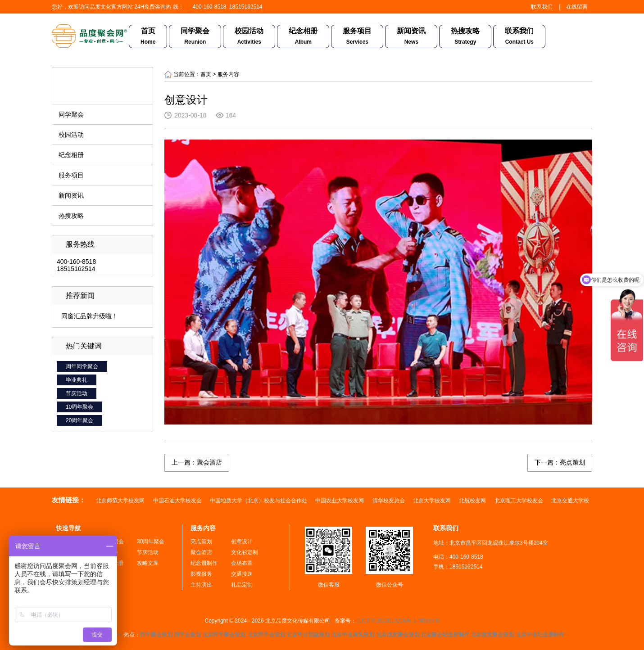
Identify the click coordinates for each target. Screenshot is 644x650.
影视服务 (201, 574)
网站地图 (429, 621)
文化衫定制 (245, 552)
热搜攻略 (465, 37)
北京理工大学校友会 (519, 501)
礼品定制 (242, 585)
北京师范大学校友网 (121, 501)
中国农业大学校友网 (340, 501)
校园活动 (249, 37)
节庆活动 (77, 393)
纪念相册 (303, 37)
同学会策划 (187, 635)
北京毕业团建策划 (308, 635)
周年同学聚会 (82, 366)
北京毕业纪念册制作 (540, 635)
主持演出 (201, 585)
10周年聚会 (79, 407)
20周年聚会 (79, 420)
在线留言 (577, 7)
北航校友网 (473, 501)
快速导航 (68, 528)
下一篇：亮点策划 (560, 462)
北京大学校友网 (433, 501)
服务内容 (203, 528)
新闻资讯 (411, 37)
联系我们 (542, 7)
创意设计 (242, 542)
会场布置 (242, 563)
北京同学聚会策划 (224, 635)
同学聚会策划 (156, 635)
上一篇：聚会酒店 (197, 462)
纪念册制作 (204, 563)
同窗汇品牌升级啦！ (90, 316)
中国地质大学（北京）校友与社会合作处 (259, 501)
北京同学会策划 (266, 635)
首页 (148, 37)
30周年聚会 (151, 542)
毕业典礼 (77, 380)
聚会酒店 (201, 552)
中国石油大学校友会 (178, 501)
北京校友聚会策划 (492, 635)
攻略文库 (148, 563)
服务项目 (357, 37)
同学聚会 (195, 37)
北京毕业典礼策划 (353, 635)
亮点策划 (201, 542)
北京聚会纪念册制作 (445, 635)
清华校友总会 (389, 501)
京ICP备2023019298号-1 (386, 621)
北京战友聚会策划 (398, 635)
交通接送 (242, 574)
